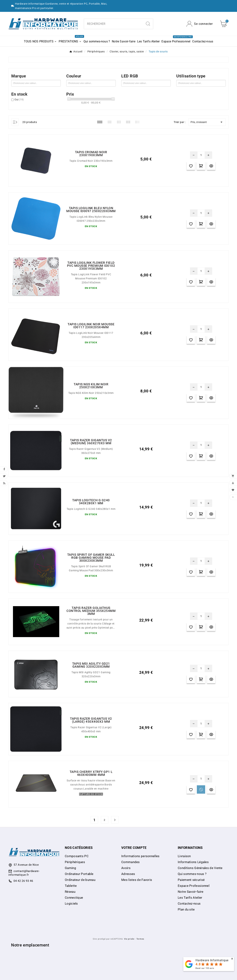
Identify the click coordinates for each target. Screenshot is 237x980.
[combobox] (114, 24)
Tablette (71, 886)
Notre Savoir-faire (191, 892)
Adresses (128, 874)
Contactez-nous (189, 903)
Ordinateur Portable (79, 874)
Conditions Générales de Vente (200, 868)
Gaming (70, 868)
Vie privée (129, 939)
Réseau (70, 892)
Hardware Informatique (212, 960)
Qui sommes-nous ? (192, 874)
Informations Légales (193, 862)
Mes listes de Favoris (137, 880)
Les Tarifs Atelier (190, 898)
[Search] (148, 24)
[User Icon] (200, 24)
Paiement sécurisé (191, 880)
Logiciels (71, 903)
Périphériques (75, 862)
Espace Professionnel (194, 886)
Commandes (131, 862)
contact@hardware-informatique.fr (24, 873)
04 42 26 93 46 (23, 881)
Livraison (184, 856)
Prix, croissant (207, 122)
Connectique (74, 898)
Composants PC (77, 856)
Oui (19, 99)
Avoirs (126, 868)
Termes (140, 939)
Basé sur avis (205, 968)
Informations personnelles (140, 856)
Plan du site (186, 909)
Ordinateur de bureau (80, 880)
